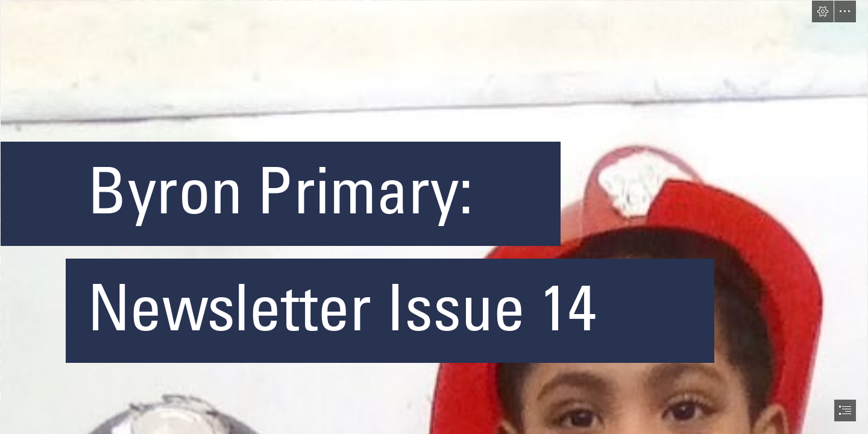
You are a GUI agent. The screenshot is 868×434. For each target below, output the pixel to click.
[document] (434, 217)
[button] (823, 11)
